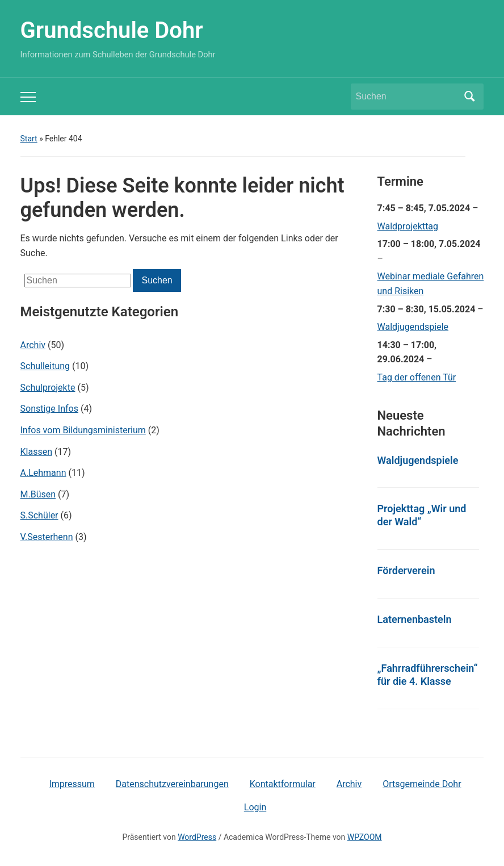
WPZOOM (365, 837)
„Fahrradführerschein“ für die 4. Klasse (428, 675)
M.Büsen (38, 494)
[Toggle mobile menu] (28, 97)
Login (255, 807)
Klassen (36, 452)
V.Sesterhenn (47, 537)
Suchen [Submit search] (469, 97)
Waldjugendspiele (413, 327)
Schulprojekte (48, 388)
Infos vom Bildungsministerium (83, 430)
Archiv (33, 345)
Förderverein (406, 570)
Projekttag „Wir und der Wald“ (422, 515)
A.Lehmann (43, 473)
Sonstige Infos (49, 409)
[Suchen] (407, 97)
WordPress (197, 837)
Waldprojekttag (408, 226)
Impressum (72, 784)
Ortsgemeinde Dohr (422, 784)
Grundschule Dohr (112, 30)
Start (29, 139)
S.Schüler (39, 515)
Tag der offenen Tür (417, 377)
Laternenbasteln (415, 619)
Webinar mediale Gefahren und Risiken (431, 284)
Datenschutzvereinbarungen (172, 784)
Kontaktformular (283, 784)
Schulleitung (45, 366)
